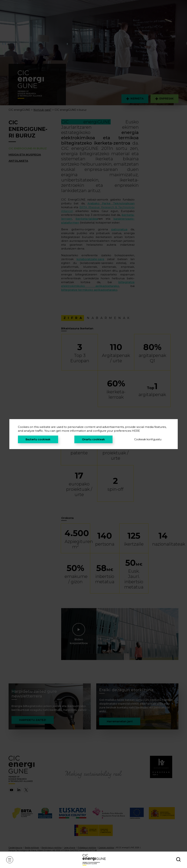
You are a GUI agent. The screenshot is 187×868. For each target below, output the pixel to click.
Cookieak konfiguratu (148, 439)
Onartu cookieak (93, 439)
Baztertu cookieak (38, 439)
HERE (136, 431)
